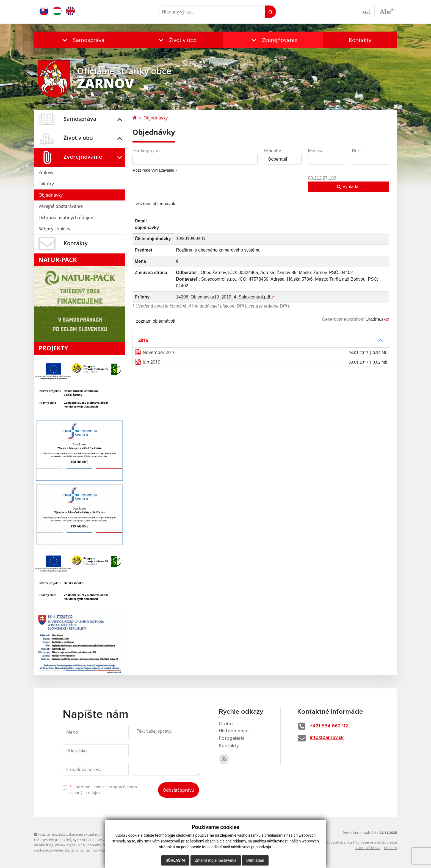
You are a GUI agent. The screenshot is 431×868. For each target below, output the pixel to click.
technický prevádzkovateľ (106, 850)
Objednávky (51, 195)
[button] (82, 40)
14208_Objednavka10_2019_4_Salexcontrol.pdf (223, 297)
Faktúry (46, 184)
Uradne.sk (376, 319)
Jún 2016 (151, 362)
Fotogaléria (232, 738)
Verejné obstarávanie (61, 206)
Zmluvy (46, 172)
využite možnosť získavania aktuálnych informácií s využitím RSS (89, 834)
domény (94, 845)
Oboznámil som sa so (103, 790)
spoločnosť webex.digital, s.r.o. (59, 850)
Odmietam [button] (255, 860)
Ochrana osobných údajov (66, 217)
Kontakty (360, 40)
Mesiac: (316, 151)
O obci (226, 724)
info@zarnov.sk (327, 738)
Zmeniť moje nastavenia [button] (216, 860)
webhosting (44, 845)
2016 (143, 340)
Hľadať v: (273, 151)
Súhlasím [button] (175, 860)
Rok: (356, 151)
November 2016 (159, 352)
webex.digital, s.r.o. (70, 845)
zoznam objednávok (156, 204)
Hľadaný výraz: (147, 151)
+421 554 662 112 (330, 726)
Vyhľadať (349, 187)
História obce (234, 731)
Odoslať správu (179, 790)
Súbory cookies (54, 229)
